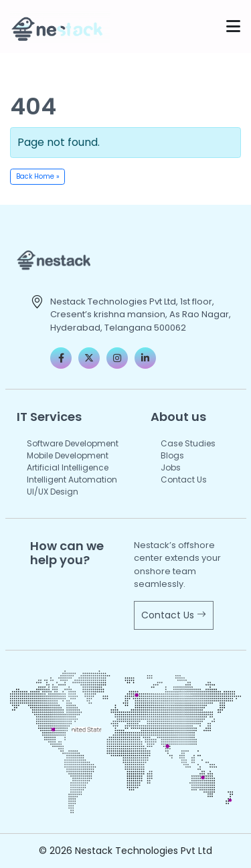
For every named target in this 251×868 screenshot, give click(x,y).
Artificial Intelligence (68, 467)
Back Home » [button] (38, 176)
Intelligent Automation (72, 480)
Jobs (171, 467)
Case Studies (188, 443)
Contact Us (184, 480)
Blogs (172, 455)
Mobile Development (68, 455)
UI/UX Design (53, 492)
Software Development (73, 443)
